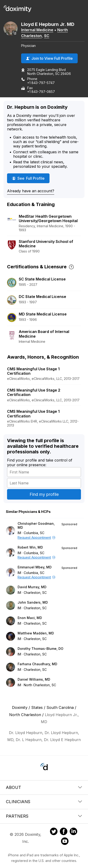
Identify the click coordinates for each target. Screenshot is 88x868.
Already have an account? (31, 191)
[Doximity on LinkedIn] (73, 832)
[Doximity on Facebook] (64, 832)
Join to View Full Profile (49, 58)
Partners (44, 816)
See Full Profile (31, 178)
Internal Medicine (37, 30)
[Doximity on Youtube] (65, 842)
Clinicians (44, 802)
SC (47, 36)
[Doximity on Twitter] (54, 832)
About (44, 787)
